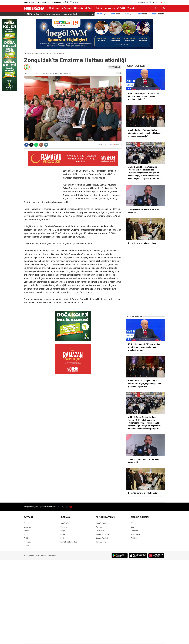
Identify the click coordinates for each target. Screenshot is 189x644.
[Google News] (114, 145)
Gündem (54, 8)
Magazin (110, 8)
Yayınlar (99, 527)
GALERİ (30, 2)
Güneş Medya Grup (50, 555)
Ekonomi (66, 8)
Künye (63, 531)
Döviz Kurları (65, 538)
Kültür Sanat (136, 534)
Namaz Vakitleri (102, 538)
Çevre (133, 527)
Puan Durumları (102, 523)
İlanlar (26, 531)
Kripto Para (100, 531)
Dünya (89, 8)
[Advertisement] (146, 297)
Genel (119, 73)
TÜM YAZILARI (115, 67)
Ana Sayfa (65, 523)
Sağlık (121, 8)
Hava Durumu (101, 542)
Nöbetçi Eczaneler (103, 534)
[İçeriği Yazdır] (46, 145)
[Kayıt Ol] (156, 8)
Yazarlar (64, 527)
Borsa (63, 534)
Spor (99, 8)
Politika (78, 8)
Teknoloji (132, 8)
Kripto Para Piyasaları (69, 542)
